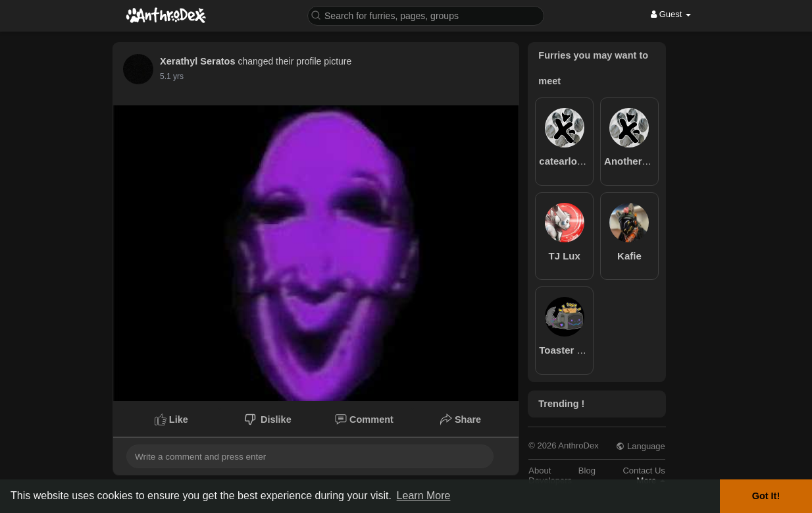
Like (171, 419)
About (540, 471)
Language (640, 446)
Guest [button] (671, 14)
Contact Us (644, 471)
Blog (587, 471)
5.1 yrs (172, 76)
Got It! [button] (766, 496)
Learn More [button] (424, 496)
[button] (426, 15)
